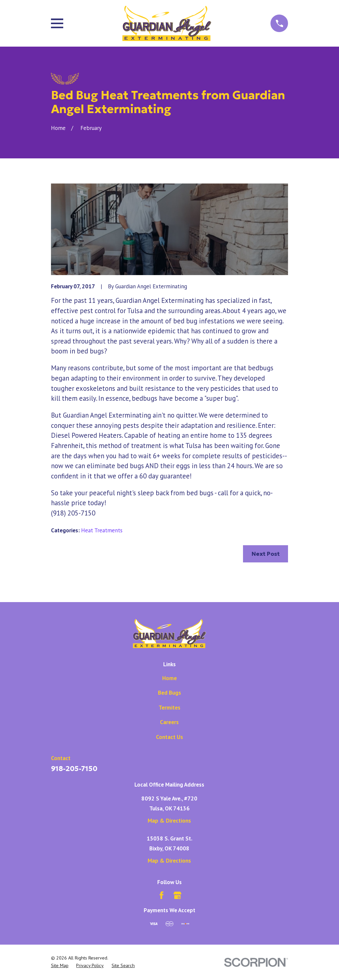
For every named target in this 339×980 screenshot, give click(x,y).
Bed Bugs (169, 693)
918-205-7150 (74, 769)
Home (169, 678)
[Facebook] (162, 895)
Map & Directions (169, 821)
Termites (169, 708)
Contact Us (169, 737)
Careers (169, 722)
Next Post (266, 554)
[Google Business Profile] (177, 895)
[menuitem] (60, 966)
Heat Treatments (102, 530)
